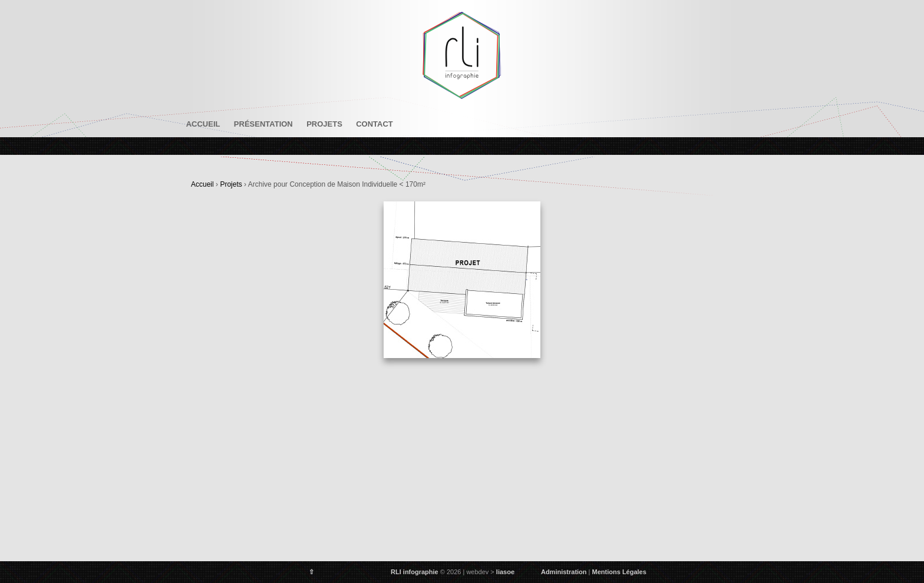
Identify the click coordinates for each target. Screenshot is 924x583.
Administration (564, 572)
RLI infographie (415, 572)
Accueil (203, 124)
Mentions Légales (619, 572)
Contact (374, 124)
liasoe (505, 572)
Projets (324, 124)
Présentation (263, 124)
